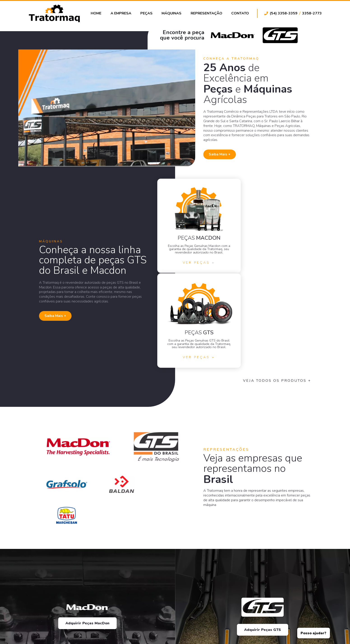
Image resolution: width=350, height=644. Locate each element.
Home (98, 14)
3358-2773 (312, 14)
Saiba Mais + (226, 159)
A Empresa (123, 14)
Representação (207, 14)
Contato (240, 14)
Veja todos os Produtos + (288, 295)
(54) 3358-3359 (284, 14)
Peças (148, 14)
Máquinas (173, 14)
